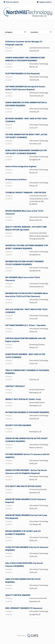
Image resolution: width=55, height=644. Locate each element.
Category (15, 32)
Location (41, 32)
